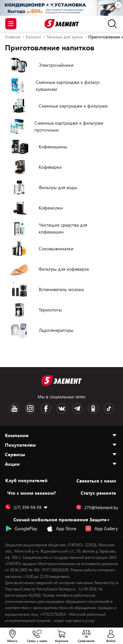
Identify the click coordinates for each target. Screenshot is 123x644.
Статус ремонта (98, 493)
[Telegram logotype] (77, 409)
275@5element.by (97, 508)
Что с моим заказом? (31, 493)
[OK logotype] (93, 409)
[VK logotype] (62, 409)
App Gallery (102, 529)
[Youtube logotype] (14, 409)
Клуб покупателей (26, 481)
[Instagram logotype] (30, 409)
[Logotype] (61, 24)
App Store (61, 529)
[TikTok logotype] (109, 409)
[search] (111, 24)
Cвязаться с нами (96, 481)
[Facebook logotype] (46, 409)
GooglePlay (21, 529)
